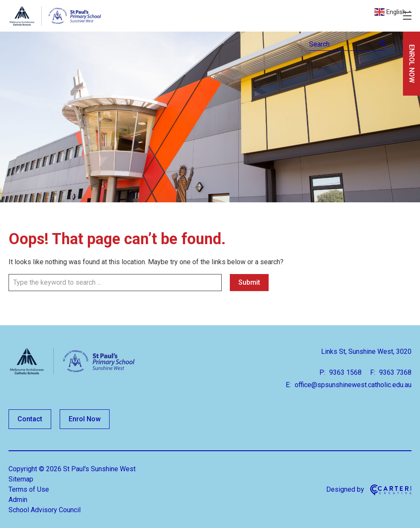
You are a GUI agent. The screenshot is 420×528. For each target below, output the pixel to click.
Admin (18, 500)
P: (322, 372)
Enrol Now (85, 419)
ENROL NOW (412, 64)
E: (288, 385)
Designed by (345, 489)
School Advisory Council (45, 510)
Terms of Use (29, 489)
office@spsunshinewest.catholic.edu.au (352, 385)
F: (373, 372)
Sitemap (21, 479)
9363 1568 (345, 372)
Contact (30, 419)
